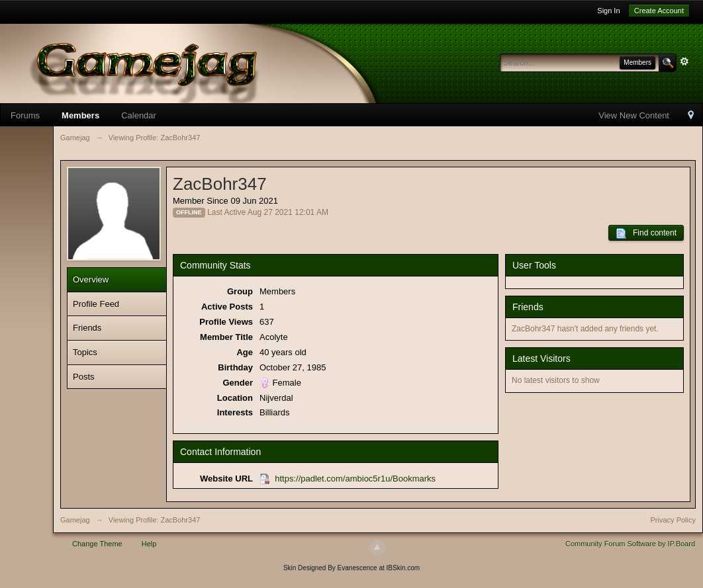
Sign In (608, 11)
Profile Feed (96, 304)
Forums (25, 115)
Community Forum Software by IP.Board (630, 544)
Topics (85, 352)
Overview (91, 279)
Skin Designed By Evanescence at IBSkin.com (351, 568)
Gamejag (75, 520)
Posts (84, 377)
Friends (87, 328)
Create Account (659, 11)
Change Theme (97, 544)
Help (149, 544)
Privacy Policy (673, 520)
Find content (646, 233)
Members (80, 115)
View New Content (634, 115)
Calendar (139, 115)
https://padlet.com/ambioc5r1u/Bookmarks (355, 479)
